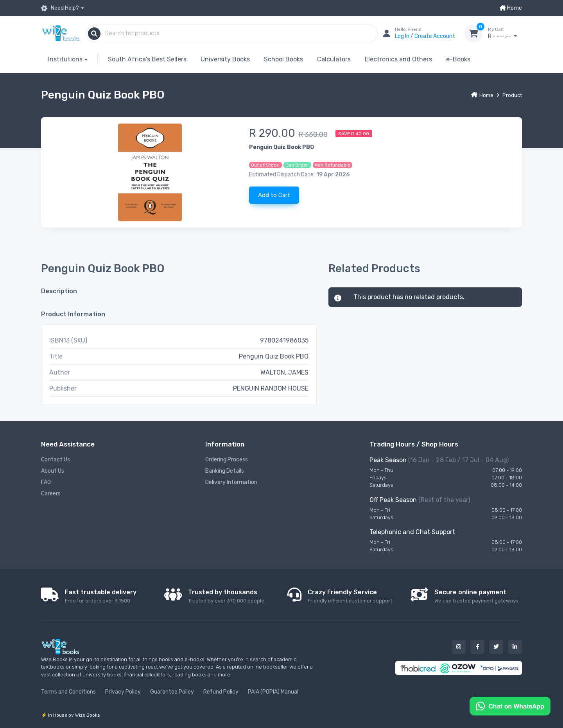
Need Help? (60, 8)
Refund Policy (221, 692)
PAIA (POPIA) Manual (273, 692)
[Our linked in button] (515, 647)
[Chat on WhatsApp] (510, 706)
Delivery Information (231, 482)
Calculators (334, 59)
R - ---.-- (505, 33)
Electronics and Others (398, 59)
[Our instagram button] (459, 647)
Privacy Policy (123, 692)
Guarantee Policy (172, 692)
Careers (51, 494)
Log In (403, 36)
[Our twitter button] (496, 647)
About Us (53, 471)
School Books (283, 59)
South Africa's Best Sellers (147, 59)
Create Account (435, 36)
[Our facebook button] (477, 647)
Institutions (65, 59)
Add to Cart (274, 195)
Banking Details (225, 471)
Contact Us (56, 460)
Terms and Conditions (68, 692)
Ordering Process (227, 460)
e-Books (458, 59)
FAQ (46, 482)
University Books (225, 59)
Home (511, 8)
